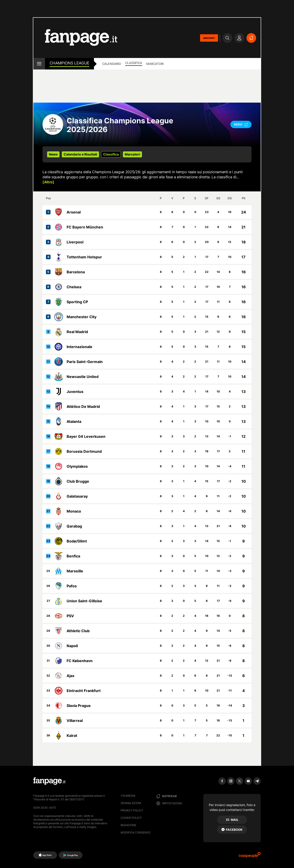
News (53, 154)
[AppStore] (45, 855)
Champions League (69, 63)
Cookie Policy (131, 818)
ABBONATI (209, 38)
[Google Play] (71, 855)
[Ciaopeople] (250, 856)
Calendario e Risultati (80, 154)
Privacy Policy (132, 810)
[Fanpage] (49, 781)
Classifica (134, 63)
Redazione (128, 825)
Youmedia (128, 796)
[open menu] (39, 64)
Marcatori (155, 64)
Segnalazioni (131, 803)
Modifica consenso (136, 832)
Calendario (112, 64)
